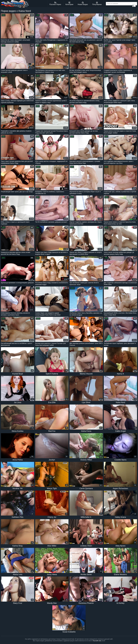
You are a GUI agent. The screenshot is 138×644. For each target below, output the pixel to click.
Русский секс (97, 641)
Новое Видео (83, 4)
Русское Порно (55, 4)
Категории (69, 4)
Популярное (97, 4)
